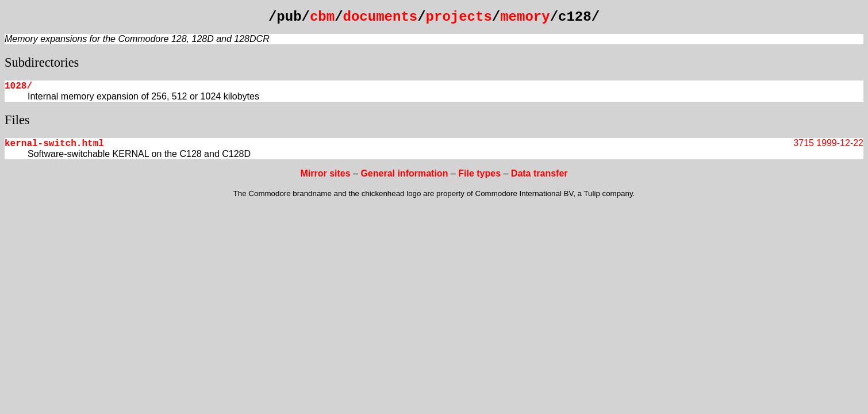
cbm (322, 17)
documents (381, 17)
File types (479, 173)
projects (459, 17)
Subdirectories (42, 62)
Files (17, 120)
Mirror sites (325, 173)
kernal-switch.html (54, 144)
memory (525, 17)
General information (404, 173)
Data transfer (539, 173)
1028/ (18, 86)
